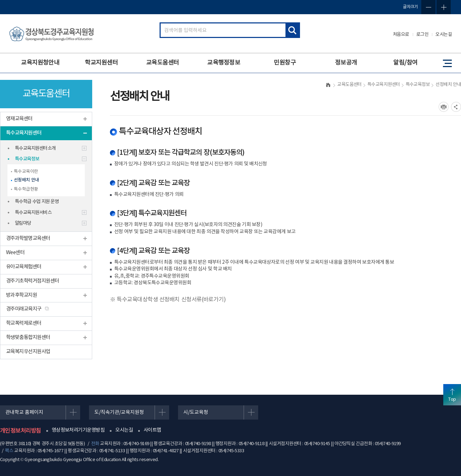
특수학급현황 (26, 189)
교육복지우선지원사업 (28, 352)
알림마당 (23, 223)
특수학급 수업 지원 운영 (37, 202)
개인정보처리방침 (21, 431)
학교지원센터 (101, 63)
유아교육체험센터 (24, 267)
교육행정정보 (224, 63)
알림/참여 (405, 63)
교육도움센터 (163, 63)
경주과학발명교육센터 (28, 238)
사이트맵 (152, 430)
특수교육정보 (27, 159)
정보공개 (346, 63)
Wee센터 (15, 253)
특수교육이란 (26, 171)
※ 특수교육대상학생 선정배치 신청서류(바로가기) (168, 300)
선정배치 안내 (27, 180)
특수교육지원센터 (24, 133)
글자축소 (428, 7)
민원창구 (285, 63)
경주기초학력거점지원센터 (32, 281)
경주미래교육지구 (24, 309)
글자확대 (444, 7)
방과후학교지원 (21, 295)
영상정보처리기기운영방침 (78, 430)
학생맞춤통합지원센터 (28, 337)
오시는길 (444, 35)
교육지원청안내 (40, 63)
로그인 (423, 35)
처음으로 (401, 35)
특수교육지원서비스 (33, 213)
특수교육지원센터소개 (35, 148)
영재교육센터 (19, 119)
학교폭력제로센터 (24, 323)
